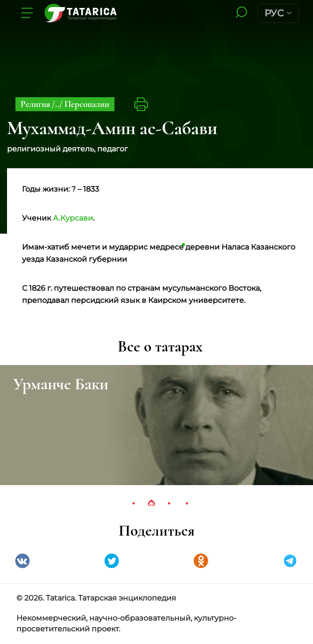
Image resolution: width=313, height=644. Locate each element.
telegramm (290, 561)
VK (22, 561)
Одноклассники (201, 561)
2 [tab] (151, 503)
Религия (36, 104)
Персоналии (87, 104)
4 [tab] (187, 503)
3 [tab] (169, 503)
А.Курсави (73, 218)
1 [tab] (134, 503)
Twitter (112, 561)
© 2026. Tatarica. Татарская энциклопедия (96, 598)
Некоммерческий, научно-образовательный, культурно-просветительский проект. (126, 623)
